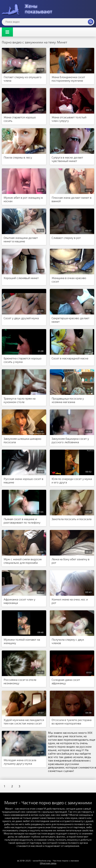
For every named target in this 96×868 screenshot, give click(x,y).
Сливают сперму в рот (66, 238)
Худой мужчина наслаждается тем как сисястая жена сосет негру (24, 722)
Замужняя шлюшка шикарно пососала (22, 440)
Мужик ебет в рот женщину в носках (23, 199)
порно (61, 746)
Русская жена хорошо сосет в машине (23, 480)
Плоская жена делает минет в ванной (72, 199)
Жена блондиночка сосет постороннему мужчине (68, 79)
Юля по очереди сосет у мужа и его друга (72, 480)
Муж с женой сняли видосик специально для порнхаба (23, 561)
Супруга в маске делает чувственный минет (67, 159)
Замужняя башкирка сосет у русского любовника (70, 440)
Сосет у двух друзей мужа (21, 318)
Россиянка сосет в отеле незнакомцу (20, 681)
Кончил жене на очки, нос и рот (70, 601)
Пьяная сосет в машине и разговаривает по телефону (22, 521)
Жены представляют (29, 9)
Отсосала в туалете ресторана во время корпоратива (72, 722)
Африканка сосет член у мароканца (19, 601)
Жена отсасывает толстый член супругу (69, 119)
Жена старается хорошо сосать (20, 119)
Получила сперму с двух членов (68, 641)
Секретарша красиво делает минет (71, 320)
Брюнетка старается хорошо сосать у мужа (23, 360)
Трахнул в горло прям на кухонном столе (20, 400)
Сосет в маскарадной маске (70, 358)
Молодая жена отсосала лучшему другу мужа (20, 762)
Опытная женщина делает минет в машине (21, 239)
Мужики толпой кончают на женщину (22, 641)
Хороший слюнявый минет (21, 278)
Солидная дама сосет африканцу (66, 681)
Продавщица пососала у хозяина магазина (68, 400)
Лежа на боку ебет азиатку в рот (71, 561)
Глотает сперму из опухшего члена (23, 79)
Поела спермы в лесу (18, 157)
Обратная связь (48, 863)
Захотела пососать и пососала (72, 519)
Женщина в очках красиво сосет (69, 280)
